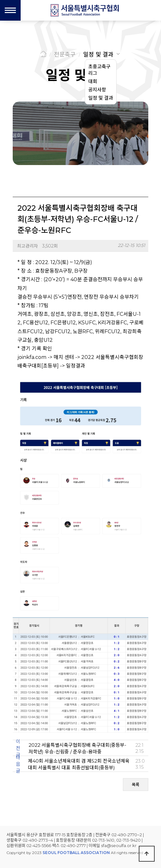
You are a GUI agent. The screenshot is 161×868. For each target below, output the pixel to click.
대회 (93, 81)
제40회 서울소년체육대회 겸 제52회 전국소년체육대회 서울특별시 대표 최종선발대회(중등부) (79, 764)
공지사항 (97, 90)
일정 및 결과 (98, 55)
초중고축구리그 (99, 70)
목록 (136, 785)
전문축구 (65, 55)
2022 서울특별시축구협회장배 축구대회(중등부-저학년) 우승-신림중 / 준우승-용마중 (77, 748)
